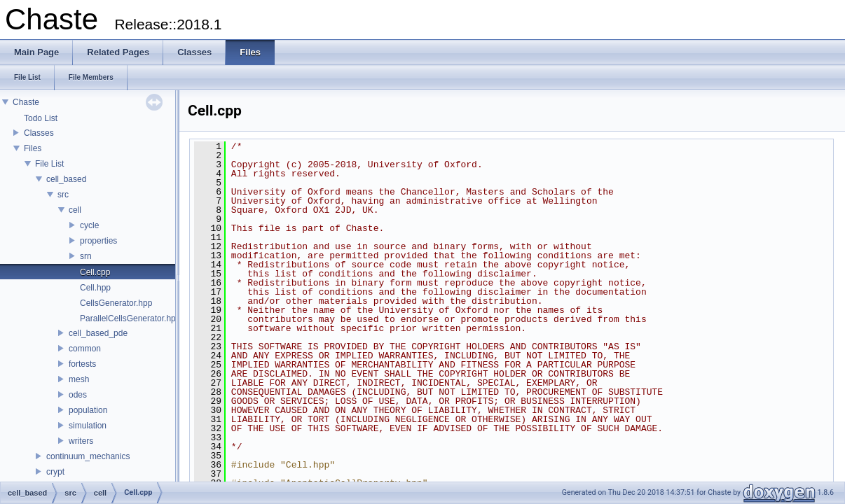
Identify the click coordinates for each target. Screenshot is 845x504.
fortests (82, 364)
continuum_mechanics (88, 456)
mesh (79, 379)
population (88, 410)
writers (81, 441)
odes (78, 395)
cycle (89, 225)
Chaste (26, 102)
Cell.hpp (95, 288)
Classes (39, 133)
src (63, 195)
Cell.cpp (95, 272)
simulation (88, 426)
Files (33, 148)
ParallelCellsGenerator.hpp (130, 318)
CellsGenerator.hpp (116, 303)
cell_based (66, 179)
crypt (55, 472)
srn (86, 256)
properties (98, 241)
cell (75, 210)
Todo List (41, 118)
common (85, 349)
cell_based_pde (98, 333)
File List (49, 164)
